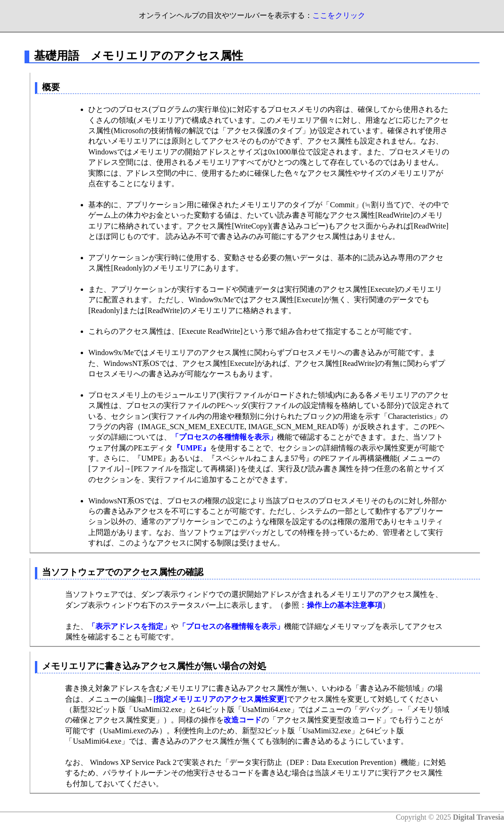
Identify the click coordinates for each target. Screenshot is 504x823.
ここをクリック (339, 15)
